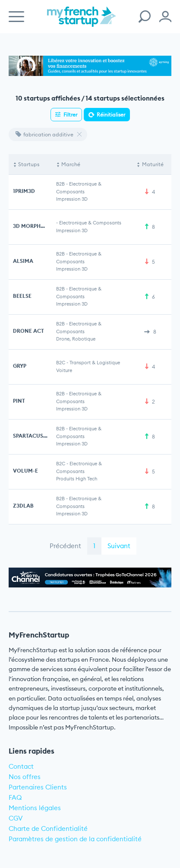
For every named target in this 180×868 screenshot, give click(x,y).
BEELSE (22, 296)
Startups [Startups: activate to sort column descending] (29, 164)
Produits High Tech (77, 479)
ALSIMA (23, 261)
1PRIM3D (24, 191)
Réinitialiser (111, 115)
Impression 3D (72, 199)
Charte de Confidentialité (48, 829)
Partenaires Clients (38, 787)
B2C (61, 363)
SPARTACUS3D (32, 436)
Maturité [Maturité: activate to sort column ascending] (153, 164)
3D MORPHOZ (31, 226)
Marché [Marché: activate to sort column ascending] (71, 164)
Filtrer (70, 115)
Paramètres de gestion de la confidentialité (75, 839)
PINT (19, 401)
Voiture (64, 370)
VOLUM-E (25, 471)
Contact (21, 766)
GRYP (20, 366)
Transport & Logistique (95, 363)
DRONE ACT (28, 331)
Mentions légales (35, 808)
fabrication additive (44, 134)
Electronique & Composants (90, 223)
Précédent (65, 546)
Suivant (119, 546)
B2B (60, 184)
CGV (16, 818)
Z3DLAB (23, 506)
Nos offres (25, 777)
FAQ (15, 797)
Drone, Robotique (76, 339)
